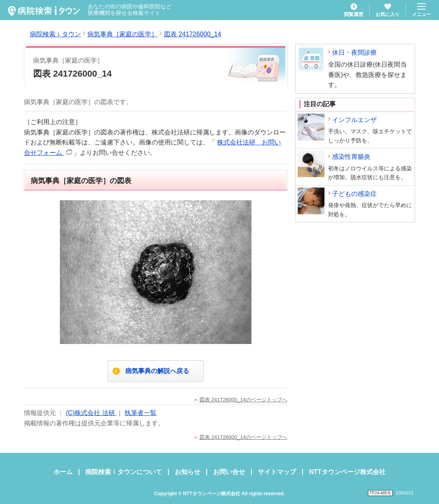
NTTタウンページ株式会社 (347, 472)
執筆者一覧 (140, 413)
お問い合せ (229, 472)
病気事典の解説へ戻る (157, 371)
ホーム (63, 472)
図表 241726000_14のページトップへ (243, 400)
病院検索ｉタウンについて (124, 472)
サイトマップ (277, 472)
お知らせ (188, 472)
